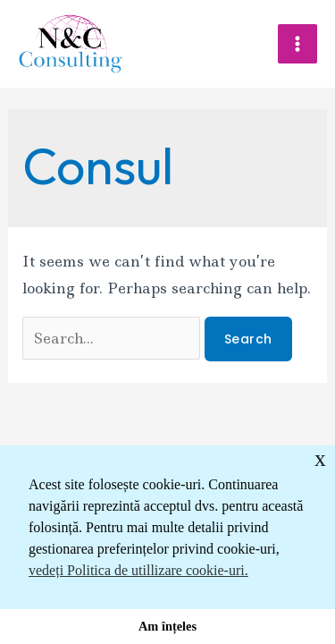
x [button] (320, 458)
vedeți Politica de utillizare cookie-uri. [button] (138, 570)
